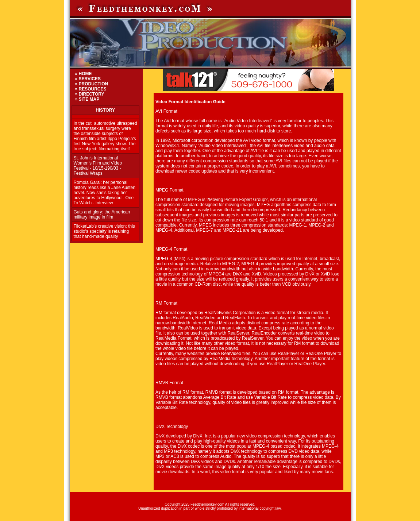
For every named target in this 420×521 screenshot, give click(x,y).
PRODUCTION (94, 84)
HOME (85, 74)
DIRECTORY (92, 94)
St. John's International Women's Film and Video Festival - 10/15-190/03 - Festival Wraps (98, 166)
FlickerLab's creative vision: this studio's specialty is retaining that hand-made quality (104, 231)
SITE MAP (89, 99)
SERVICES (90, 79)
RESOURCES (93, 89)
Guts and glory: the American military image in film (102, 215)
